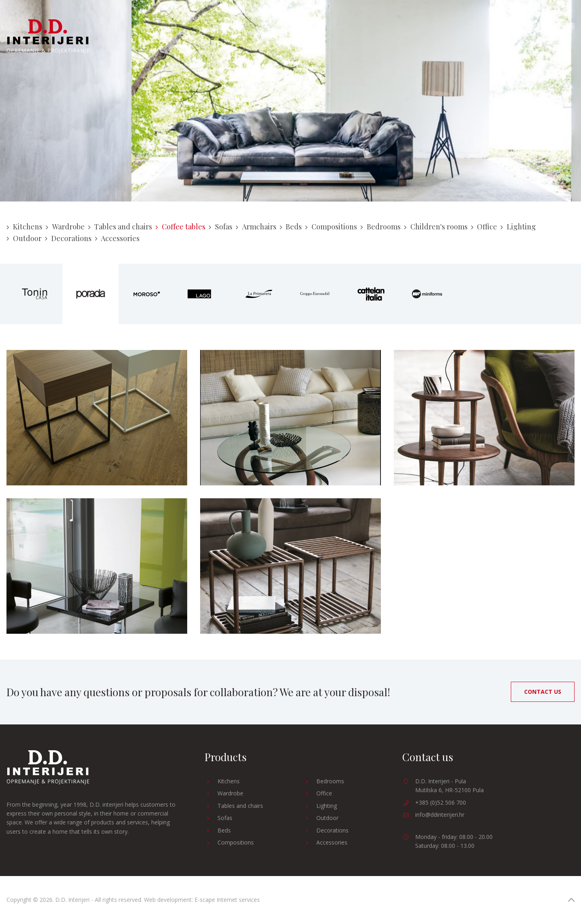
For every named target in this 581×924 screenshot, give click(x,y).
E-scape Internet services (227, 900)
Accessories (117, 238)
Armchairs (256, 227)
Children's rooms (436, 227)
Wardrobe (65, 227)
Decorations (68, 238)
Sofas (220, 227)
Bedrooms (380, 227)
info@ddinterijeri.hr (440, 815)
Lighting (518, 227)
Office (484, 227)
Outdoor (24, 238)
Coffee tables (180, 227)
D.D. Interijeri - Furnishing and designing (48, 36)
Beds (291, 227)
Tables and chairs (120, 227)
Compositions (331, 227)
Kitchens (24, 227)
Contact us (543, 692)
